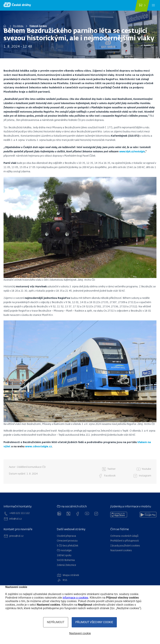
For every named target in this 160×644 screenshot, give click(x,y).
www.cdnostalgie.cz (38, 447)
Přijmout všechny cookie (94, 622)
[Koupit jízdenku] (142, 6)
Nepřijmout (56, 622)
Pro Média (18, 26)
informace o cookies (75, 598)
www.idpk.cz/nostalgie (132, 152)
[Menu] (153, 5)
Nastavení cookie (80, 633)
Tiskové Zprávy (38, 26)
